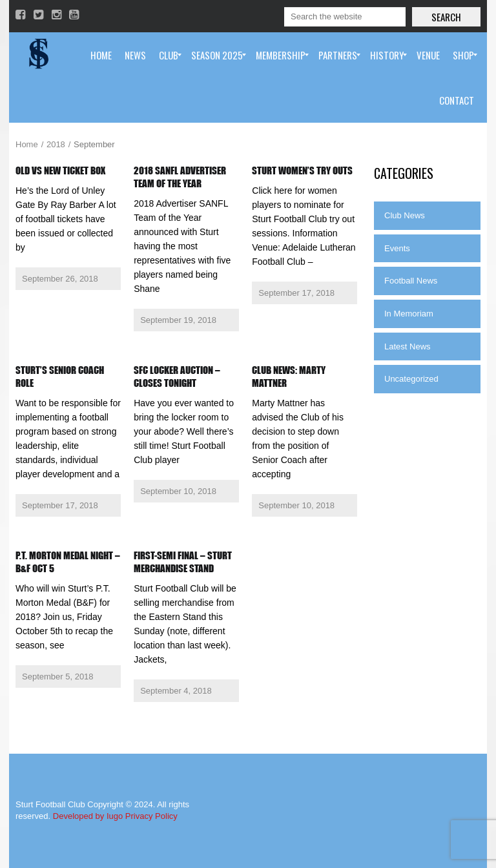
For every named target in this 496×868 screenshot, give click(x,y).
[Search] (345, 17)
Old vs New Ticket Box (60, 170)
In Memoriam (409, 314)
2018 (56, 144)
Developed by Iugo (88, 816)
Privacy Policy (151, 816)
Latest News (408, 346)
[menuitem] (101, 55)
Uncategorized (411, 379)
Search (446, 17)
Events (397, 248)
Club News (405, 215)
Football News (411, 281)
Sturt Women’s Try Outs (302, 170)
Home (27, 144)
